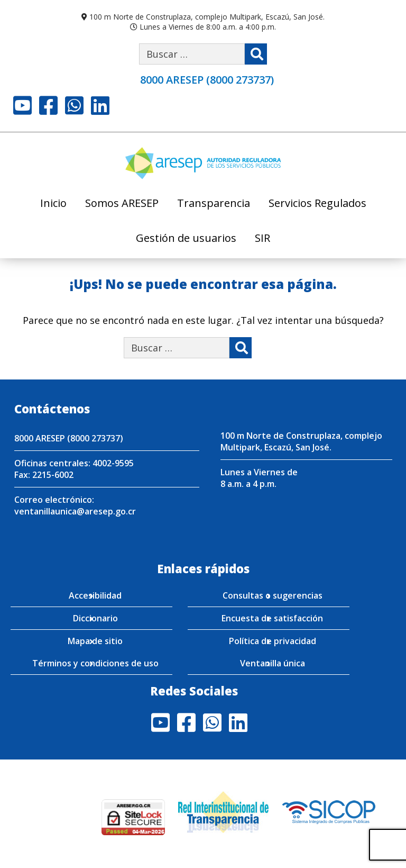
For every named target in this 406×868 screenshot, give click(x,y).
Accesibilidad (95, 595)
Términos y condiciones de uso (95, 663)
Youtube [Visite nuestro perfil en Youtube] (22, 105)
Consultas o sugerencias (273, 595)
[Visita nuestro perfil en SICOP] (329, 811)
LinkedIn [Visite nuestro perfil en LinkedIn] (100, 105)
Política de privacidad (273, 641)
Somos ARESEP (122, 204)
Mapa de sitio (95, 641)
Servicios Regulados (317, 204)
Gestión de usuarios (186, 239)
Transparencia (214, 204)
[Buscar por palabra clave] (192, 54)
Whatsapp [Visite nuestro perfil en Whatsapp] (74, 105)
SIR (262, 239)
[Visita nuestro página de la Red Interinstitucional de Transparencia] (223, 811)
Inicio (53, 204)
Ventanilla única (273, 663)
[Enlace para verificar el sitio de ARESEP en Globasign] (59, 817)
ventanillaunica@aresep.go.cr (75, 511)
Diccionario (95, 618)
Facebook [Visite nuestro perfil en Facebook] (48, 105)
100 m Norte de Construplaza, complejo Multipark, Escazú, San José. (207, 17)
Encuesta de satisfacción (272, 618)
